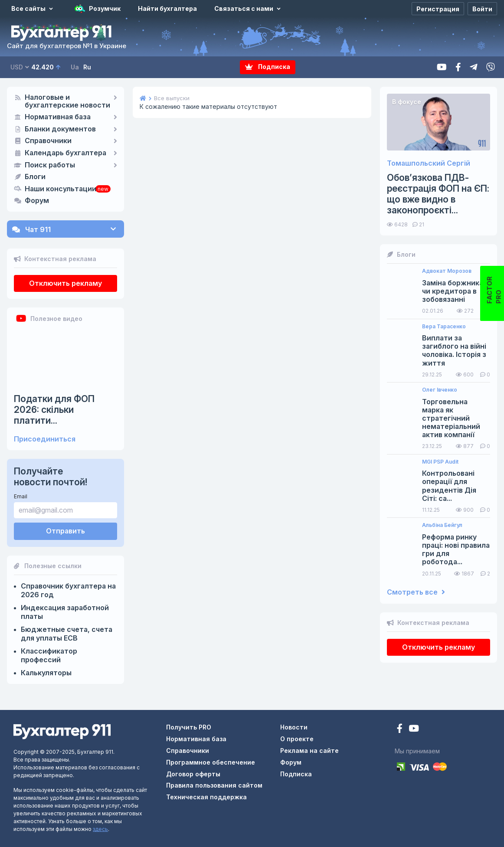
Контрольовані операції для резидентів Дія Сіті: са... (449, 486)
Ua (75, 67)
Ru (87, 67)
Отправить (65, 531)
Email (21, 496)
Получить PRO (189, 727)
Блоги (35, 177)
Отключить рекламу (65, 283)
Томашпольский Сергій (429, 163)
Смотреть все (416, 592)
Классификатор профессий (49, 655)
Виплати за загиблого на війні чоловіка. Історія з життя (454, 351)
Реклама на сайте (309, 751)
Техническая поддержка (206, 797)
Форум (37, 201)
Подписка (268, 67)
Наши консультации (61, 189)
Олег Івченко (440, 390)
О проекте (297, 739)
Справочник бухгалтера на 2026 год (68, 590)
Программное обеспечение (211, 762)
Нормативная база (58, 117)
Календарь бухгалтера (65, 153)
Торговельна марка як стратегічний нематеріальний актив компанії (451, 419)
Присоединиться (45, 439)
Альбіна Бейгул (442, 525)
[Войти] (482, 9)
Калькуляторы (46, 673)
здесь (100, 829)
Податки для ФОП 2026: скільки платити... (54, 410)
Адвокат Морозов (447, 271)
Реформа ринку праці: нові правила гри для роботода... (456, 550)
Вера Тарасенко (444, 327)
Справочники (48, 141)
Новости (294, 727)
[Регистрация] (438, 9)
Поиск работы (50, 165)
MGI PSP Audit (440, 462)
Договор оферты (193, 774)
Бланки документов (60, 129)
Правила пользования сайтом (214, 785)
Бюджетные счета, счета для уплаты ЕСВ (67, 634)
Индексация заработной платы (65, 612)
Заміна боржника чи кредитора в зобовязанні (453, 291)
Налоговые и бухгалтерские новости (67, 101)
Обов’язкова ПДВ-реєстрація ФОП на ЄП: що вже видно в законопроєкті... (438, 194)
